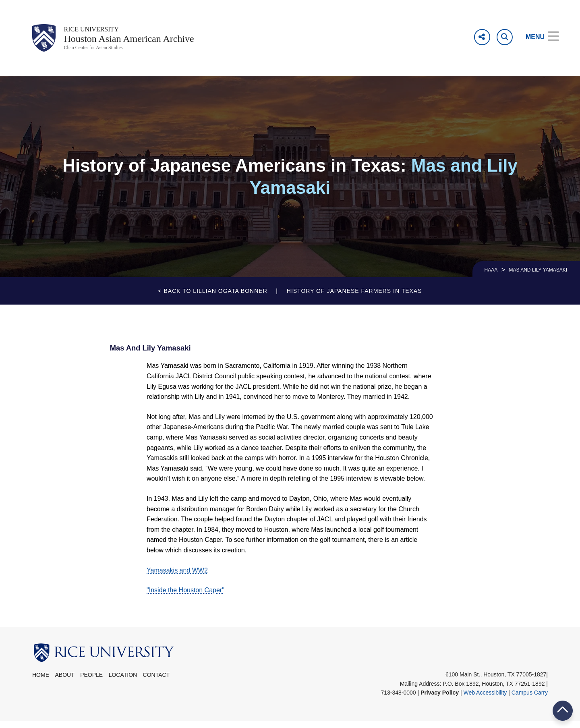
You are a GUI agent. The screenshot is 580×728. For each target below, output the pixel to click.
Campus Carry (530, 699)
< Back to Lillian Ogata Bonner (212, 297)
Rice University (98, 30)
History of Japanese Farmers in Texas (354, 297)
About (64, 681)
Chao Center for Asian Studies (103, 53)
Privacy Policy (440, 699)
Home (41, 681)
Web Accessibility (485, 699)
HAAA (491, 276)
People (91, 681)
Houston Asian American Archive (145, 42)
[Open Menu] (537, 37)
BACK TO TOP (563, 710)
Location (123, 681)
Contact (156, 681)
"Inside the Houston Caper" (185, 596)
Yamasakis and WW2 (177, 576)
